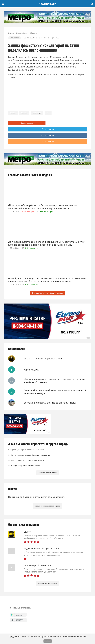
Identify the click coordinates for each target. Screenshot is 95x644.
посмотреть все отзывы (48, 584)
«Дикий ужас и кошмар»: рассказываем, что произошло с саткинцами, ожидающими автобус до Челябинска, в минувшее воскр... (47, 280)
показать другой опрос (48, 473)
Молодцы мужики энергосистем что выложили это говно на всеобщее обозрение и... (54, 381)
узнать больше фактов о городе (48, 506)
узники (13, 113)
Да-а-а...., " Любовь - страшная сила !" (43, 359)
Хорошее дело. (31, 370)
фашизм (24, 113)
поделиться (48, 129)
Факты (13, 489)
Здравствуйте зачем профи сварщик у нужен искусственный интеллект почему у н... (55, 392)
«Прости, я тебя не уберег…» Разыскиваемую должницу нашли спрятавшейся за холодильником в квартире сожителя (43, 207)
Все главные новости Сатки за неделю (47, 293)
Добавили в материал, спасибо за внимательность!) (50, 403)
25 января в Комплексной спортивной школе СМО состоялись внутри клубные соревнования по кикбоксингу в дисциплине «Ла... (47, 243)
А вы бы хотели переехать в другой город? (38, 444)
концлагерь (37, 113)
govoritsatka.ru (48, 4)
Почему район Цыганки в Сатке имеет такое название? (37, 497)
